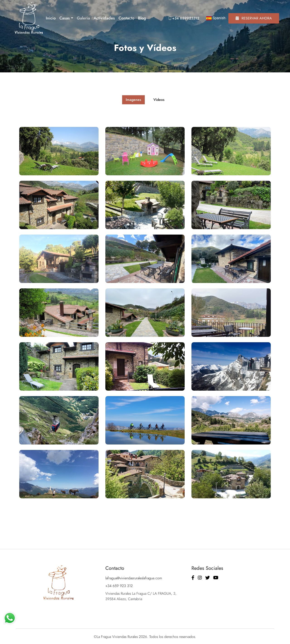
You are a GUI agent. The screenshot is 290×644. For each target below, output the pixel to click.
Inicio (51, 18)
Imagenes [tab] (133, 100)
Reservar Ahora (254, 18)
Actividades (104, 18)
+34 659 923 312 (119, 586)
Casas (65, 18)
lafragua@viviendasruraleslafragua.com (134, 578)
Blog (142, 18)
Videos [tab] (159, 100)
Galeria (83, 18)
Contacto (126, 18)
